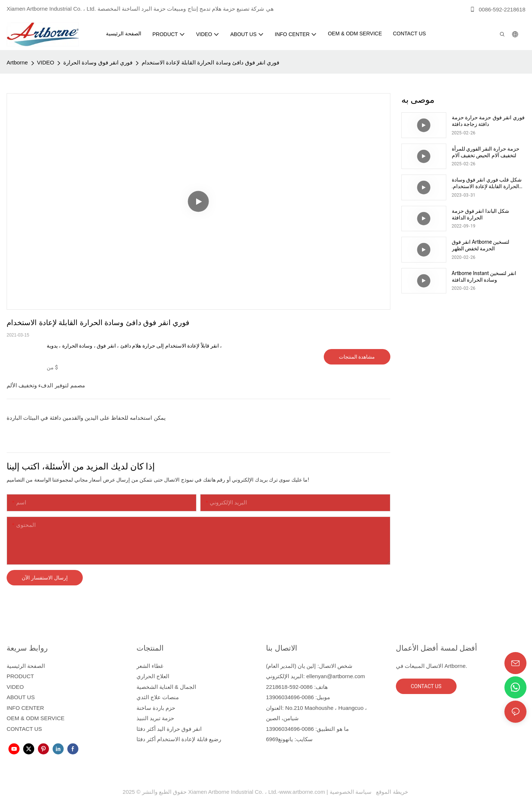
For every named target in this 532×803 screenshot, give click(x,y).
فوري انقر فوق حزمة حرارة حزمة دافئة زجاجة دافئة (488, 121)
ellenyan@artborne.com (336, 676)
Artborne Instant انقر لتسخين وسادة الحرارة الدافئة (484, 277)
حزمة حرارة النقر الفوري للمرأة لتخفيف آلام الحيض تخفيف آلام (486, 152)
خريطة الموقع (391, 792)
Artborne (17, 62)
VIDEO (46, 62)
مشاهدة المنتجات (357, 357)
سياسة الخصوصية (370, 792)
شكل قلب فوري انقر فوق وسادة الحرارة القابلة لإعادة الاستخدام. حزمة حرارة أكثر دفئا (487, 183)
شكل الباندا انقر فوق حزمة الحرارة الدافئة (481, 214)
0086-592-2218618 (497, 9)
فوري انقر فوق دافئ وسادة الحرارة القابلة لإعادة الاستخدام (210, 62)
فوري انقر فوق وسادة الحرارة (98, 62)
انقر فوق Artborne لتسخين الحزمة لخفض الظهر (481, 245)
